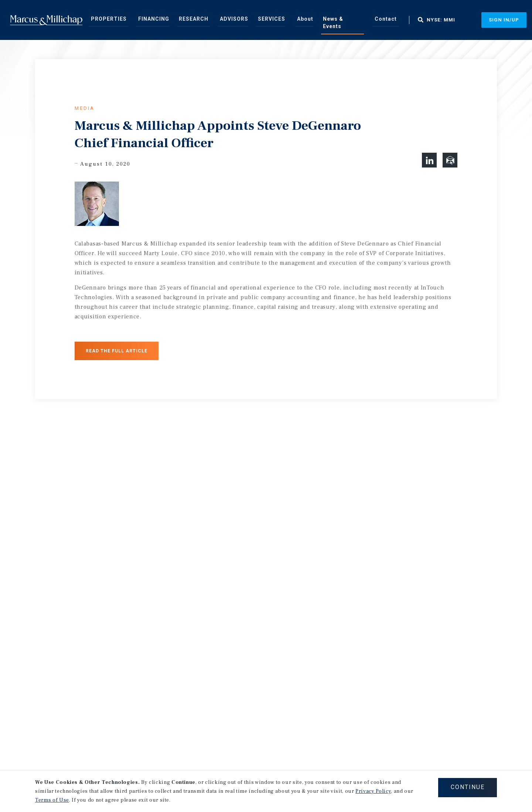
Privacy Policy (373, 791)
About (284, 20)
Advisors (220, 20)
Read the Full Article (117, 351)
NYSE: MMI (408, 20)
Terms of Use (52, 800)
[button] (429, 160)
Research (184, 20)
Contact (356, 20)
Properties (108, 20)
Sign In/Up (504, 20)
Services (254, 20)
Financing (148, 20)
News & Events (318, 20)
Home (46, 20)
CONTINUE (467, 787)
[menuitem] (108, 20)
